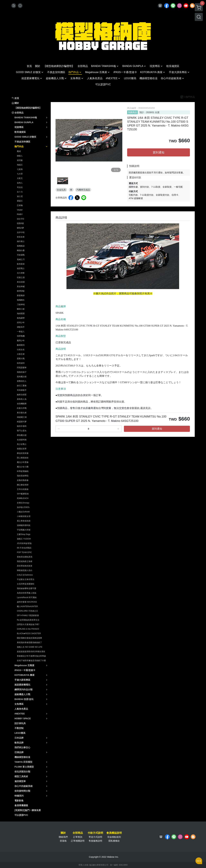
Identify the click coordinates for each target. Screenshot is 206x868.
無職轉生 (21, 300)
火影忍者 (21, 354)
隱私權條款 (114, 841)
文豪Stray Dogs (24, 534)
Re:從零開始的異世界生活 (28, 620)
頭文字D (21, 219)
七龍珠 (20, 169)
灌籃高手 (21, 327)
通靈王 (20, 201)
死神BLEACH (23, 498)
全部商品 (78, 833)
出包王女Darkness (25, 575)
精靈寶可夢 (22, 422)
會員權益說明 (114, 833)
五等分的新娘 (23, 489)
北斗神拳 (21, 273)
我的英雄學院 (23, 476)
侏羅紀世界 (22, 449)
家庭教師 (21, 296)
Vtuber (20, 210)
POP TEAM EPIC (24, 552)
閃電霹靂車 (22, 368)
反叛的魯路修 (23, 480)
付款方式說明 (95, 833)
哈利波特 (21, 363)
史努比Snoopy (23, 503)
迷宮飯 (20, 160)
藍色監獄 (21, 264)
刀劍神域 (21, 305)
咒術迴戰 (21, 255)
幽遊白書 (21, 250)
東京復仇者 (22, 413)
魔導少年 (21, 341)
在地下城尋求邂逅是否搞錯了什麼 (31, 661)
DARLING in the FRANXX (28, 629)
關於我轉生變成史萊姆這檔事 (29, 638)
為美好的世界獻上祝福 (27, 593)
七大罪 (20, 174)
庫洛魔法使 (22, 435)
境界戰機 (21, 336)
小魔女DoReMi (23, 512)
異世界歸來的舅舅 (25, 566)
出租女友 (21, 350)
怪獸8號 (20, 223)
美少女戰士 (22, 444)
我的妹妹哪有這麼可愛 (27, 588)
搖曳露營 (21, 318)
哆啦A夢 (20, 228)
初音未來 (21, 237)
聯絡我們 (63, 837)
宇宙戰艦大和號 (24, 530)
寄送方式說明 (95, 837)
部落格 (63, 841)
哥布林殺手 (22, 390)
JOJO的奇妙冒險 (24, 543)
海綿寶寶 (21, 314)
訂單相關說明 (78, 841)
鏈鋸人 (20, 156)
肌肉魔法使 (22, 377)
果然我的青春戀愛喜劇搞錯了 (29, 643)
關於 (63, 833)
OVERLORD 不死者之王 (27, 611)
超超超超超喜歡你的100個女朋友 (31, 652)
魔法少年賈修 (23, 462)
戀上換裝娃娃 (23, 458)
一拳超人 (21, 332)
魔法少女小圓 (23, 467)
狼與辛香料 (22, 426)
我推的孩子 (22, 372)
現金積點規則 (114, 837)
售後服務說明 (95, 841)
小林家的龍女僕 (24, 516)
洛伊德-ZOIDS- (23, 507)
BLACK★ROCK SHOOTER (29, 633)
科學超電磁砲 (23, 471)
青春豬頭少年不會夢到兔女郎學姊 (31, 656)
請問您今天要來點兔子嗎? (28, 624)
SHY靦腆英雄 (23, 494)
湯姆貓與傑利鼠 (24, 525)
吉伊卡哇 (21, 232)
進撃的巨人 (22, 381)
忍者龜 (20, 205)
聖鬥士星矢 (22, 431)
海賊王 (20, 165)
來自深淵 (21, 282)
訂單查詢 (78, 837)
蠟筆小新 (21, 309)
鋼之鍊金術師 (23, 485)
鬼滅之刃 (21, 259)
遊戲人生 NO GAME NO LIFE (30, 647)
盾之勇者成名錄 (24, 521)
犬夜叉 (20, 178)
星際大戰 (21, 359)
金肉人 (20, 183)
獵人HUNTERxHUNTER (27, 606)
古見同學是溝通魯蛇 (26, 584)
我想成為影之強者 (25, 561)
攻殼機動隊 (22, 404)
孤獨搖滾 (21, 246)
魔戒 (19, 151)
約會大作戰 (22, 408)
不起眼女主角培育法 (26, 579)
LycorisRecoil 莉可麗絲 (27, 597)
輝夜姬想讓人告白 (25, 570)
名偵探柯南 (22, 440)
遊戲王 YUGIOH (24, 539)
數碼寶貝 (21, 345)
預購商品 (132, 112)
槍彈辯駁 (21, 291)
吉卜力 (20, 192)
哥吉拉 (20, 187)
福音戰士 (21, 268)
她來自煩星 (22, 395)
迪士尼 (20, 196)
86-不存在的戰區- (24, 548)
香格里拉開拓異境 (25, 557)
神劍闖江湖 (22, 417)
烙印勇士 (21, 241)
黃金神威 (21, 286)
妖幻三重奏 (22, 386)
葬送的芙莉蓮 (23, 453)
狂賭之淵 (21, 277)
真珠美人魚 (22, 399)
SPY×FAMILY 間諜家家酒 (28, 615)
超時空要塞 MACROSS (27, 602)
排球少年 (21, 323)
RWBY (20, 214)
